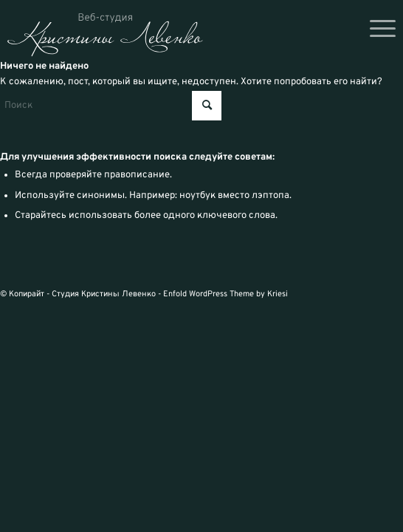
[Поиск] (111, 106)
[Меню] (375, 30)
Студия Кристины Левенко (104, 294)
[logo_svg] (105, 35)
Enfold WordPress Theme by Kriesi (225, 294)
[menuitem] (375, 30)
